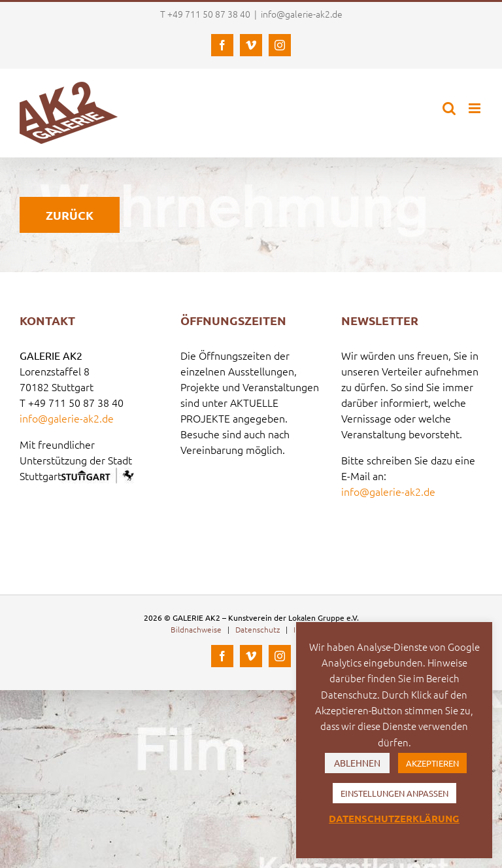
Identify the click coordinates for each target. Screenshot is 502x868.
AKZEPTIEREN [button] (432, 763)
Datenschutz (258, 629)
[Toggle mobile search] (449, 108)
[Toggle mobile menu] (476, 108)
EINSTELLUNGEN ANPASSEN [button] (394, 793)
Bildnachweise (196, 629)
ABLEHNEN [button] (357, 763)
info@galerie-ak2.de (302, 14)
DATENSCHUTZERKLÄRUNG (394, 818)
